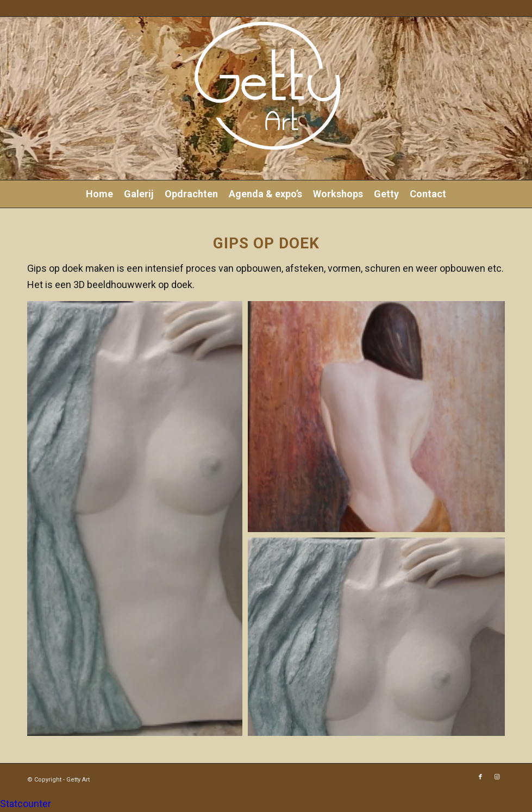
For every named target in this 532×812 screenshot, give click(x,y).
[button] (135, 519)
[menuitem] (99, 194)
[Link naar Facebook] (480, 777)
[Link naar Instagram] (497, 777)
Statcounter (26, 804)
